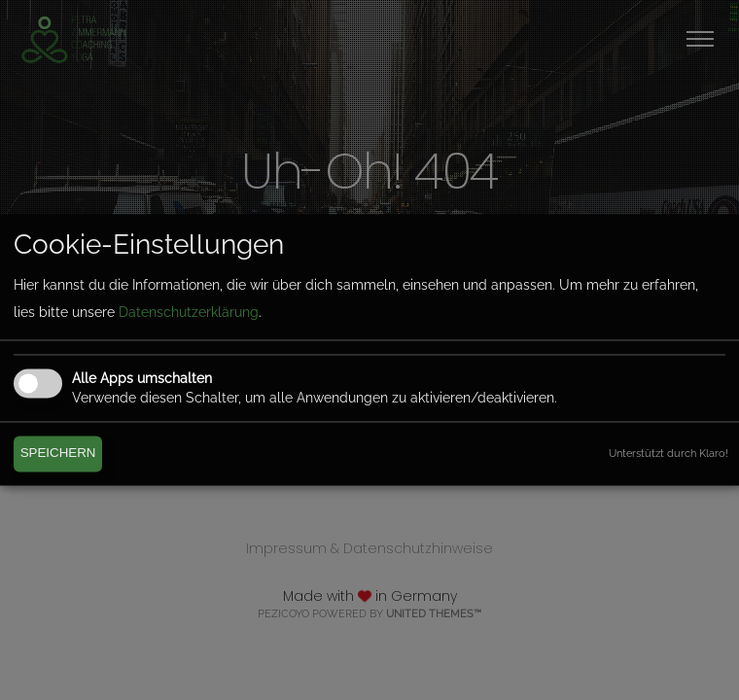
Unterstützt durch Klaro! (669, 453)
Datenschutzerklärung (189, 312)
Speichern (58, 454)
